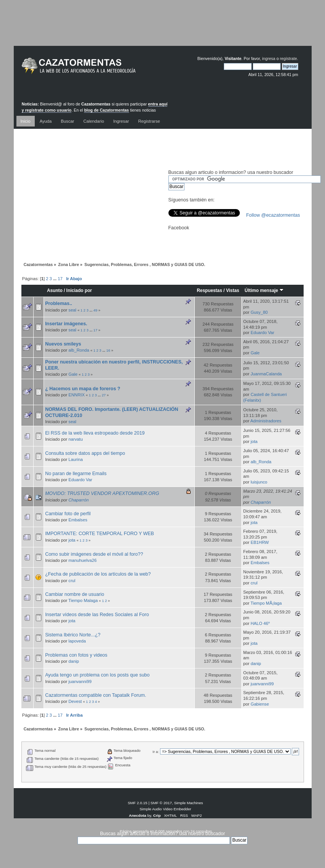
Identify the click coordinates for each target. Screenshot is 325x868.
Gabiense (260, 704)
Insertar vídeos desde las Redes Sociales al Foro (97, 615)
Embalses (78, 520)
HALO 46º (260, 623)
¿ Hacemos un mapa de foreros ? (83, 389)
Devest (75, 701)
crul (72, 581)
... (55, 279)
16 (108, 350)
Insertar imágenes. (66, 324)
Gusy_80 (259, 312)
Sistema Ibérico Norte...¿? (73, 635)
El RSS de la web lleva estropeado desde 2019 (95, 433)
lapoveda (77, 641)
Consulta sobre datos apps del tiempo (85, 453)
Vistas (233, 290)
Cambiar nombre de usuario (75, 594)
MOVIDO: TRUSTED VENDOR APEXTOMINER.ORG (102, 493)
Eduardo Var (262, 333)
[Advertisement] (163, 29)
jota (254, 441)
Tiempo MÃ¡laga (266, 603)
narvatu (75, 439)
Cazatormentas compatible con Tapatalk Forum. (96, 695)
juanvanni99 (80, 681)
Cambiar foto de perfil (68, 514)
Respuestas (209, 290)
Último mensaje (264, 290)
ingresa (269, 58)
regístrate (289, 58)
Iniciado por (79, 290)
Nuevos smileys (63, 344)
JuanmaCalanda (266, 374)
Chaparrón (78, 500)
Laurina (75, 459)
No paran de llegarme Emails (76, 474)
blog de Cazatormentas (106, 110)
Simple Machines (189, 803)
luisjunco (259, 482)
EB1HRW (260, 542)
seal (72, 310)
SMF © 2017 (161, 803)
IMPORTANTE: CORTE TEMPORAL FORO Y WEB (99, 534)
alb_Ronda (79, 350)
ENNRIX (76, 395)
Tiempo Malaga (83, 600)
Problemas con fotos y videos (76, 655)
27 (103, 395)
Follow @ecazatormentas (273, 215)
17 (60, 279)
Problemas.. (59, 303)
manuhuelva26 (82, 560)
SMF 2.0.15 (137, 803)
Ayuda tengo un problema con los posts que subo (97, 675)
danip (74, 661)
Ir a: (156, 752)
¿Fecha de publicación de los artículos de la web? (98, 574)
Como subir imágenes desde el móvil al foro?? (94, 554)
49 (95, 310)
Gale (255, 353)
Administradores (266, 421)
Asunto (55, 290)
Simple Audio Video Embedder (165, 809)
